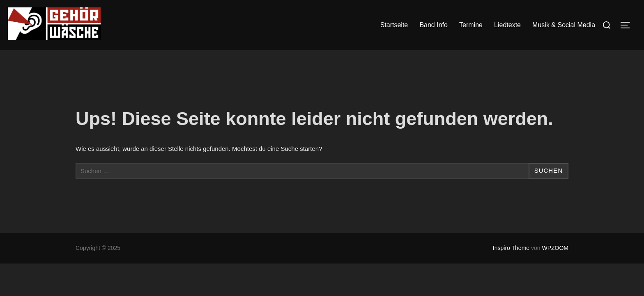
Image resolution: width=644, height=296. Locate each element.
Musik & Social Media (564, 25)
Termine (471, 25)
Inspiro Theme (511, 248)
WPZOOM (555, 248)
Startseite (394, 25)
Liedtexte (507, 25)
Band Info (434, 25)
